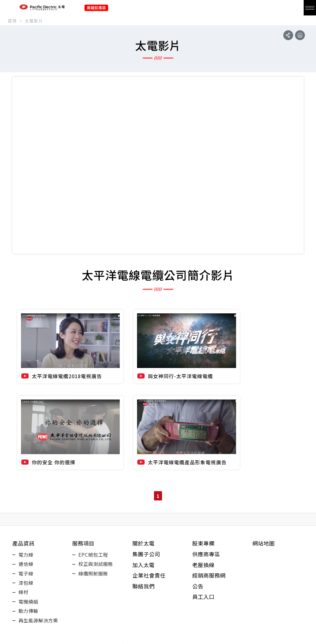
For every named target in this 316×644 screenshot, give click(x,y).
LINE (167, 622)
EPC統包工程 (94, 460)
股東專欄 (204, 448)
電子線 (26, 482)
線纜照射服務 (94, 482)
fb (130, 622)
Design (202, 640)
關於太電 (144, 448)
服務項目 (84, 448)
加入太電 (144, 471)
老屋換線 (204, 471)
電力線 (26, 460)
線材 (24, 504)
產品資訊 (24, 448)
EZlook (216, 640)
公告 (198, 495)
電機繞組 (29, 516)
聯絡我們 (144, 495)
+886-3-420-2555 (158, 590)
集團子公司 (147, 459)
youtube (149, 622)
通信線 (26, 471)
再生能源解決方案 (39, 538)
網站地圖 (264, 448)
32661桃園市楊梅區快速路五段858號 (158, 603)
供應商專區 (207, 459)
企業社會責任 (150, 483)
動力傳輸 (29, 527)
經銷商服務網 (210, 483)
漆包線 (26, 493)
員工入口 (204, 506)
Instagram (186, 622)
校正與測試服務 (97, 471)
